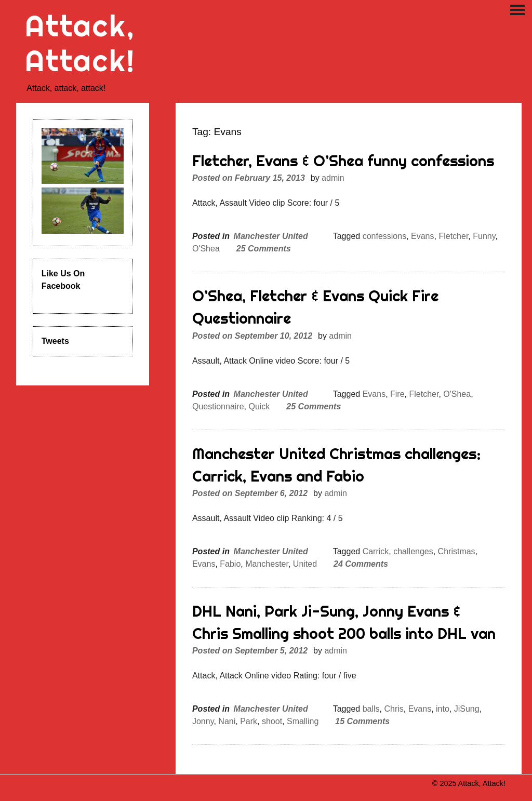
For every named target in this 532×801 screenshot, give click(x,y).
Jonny (203, 721)
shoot (272, 721)
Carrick (376, 551)
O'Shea (206, 249)
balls (371, 709)
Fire (397, 394)
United (305, 564)
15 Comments (362, 721)
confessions (385, 236)
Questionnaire (218, 406)
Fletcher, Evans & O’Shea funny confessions (343, 161)
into (443, 709)
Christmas (457, 551)
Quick (259, 406)
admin (333, 178)
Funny (484, 236)
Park (249, 721)
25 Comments (264, 249)
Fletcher (453, 236)
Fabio (230, 564)
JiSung (467, 709)
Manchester (267, 564)
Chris (394, 709)
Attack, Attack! (80, 43)
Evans (422, 236)
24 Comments (361, 564)
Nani (227, 721)
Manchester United (271, 236)
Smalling (303, 721)
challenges (413, 551)
